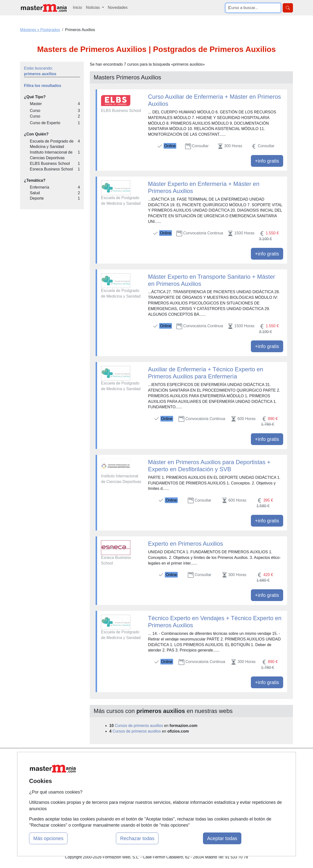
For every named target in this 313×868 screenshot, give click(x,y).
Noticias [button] (93, 7)
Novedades (118, 7)
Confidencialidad (201, 768)
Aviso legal (196, 778)
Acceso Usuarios (108, 787)
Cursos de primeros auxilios (139, 726)
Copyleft (194, 787)
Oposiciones (151, 808)
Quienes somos (107, 768)
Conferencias (152, 783)
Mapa (99, 758)
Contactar (195, 758)
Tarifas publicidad (109, 778)
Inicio (77, 7)
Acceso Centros (107, 796)
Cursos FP (149, 774)
